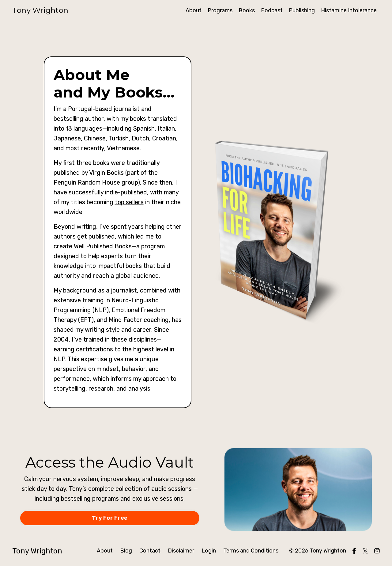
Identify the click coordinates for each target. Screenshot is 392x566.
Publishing (302, 10)
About (194, 10)
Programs (220, 10)
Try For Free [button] (110, 518)
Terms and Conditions (251, 551)
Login (209, 551)
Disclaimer (181, 551)
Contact (150, 551)
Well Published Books (103, 246)
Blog (126, 551)
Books (247, 10)
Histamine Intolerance (349, 10)
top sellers (129, 202)
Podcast (272, 10)
